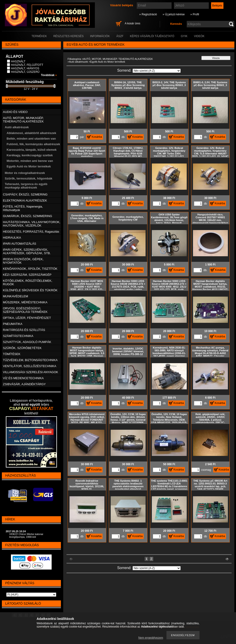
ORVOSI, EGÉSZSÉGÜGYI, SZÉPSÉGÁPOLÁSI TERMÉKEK (25, 310)
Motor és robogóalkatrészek (25, 173)
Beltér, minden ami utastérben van (31, 139)
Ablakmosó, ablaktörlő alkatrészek (32, 133)
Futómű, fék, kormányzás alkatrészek (33, 144)
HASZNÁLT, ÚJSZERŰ (25, 72)
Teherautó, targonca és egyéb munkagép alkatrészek (26, 186)
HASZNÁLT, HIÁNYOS (25, 68)
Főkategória (74, 59)
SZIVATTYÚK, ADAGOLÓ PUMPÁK (27, 342)
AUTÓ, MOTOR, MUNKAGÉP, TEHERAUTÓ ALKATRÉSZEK (118, 59)
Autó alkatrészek (78, 62)
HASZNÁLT (18, 61)
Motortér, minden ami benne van (30, 161)
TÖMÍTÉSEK (12, 354)
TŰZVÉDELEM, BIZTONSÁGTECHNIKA (30, 360)
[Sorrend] (157, 71)
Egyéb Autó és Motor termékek (29, 166)
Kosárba (97, 137)
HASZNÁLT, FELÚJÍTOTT (27, 65)
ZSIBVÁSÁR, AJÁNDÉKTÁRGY (24, 384)
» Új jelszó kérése (174, 14)
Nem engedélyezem (151, 638)
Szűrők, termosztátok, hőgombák (29, 178)
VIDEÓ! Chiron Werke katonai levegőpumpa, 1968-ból (26, 535)
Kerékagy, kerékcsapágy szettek (30, 155)
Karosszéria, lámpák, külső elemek (32, 150)
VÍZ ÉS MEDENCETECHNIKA (23, 378)
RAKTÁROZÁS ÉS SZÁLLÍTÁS (24, 330)
